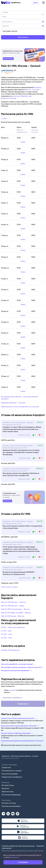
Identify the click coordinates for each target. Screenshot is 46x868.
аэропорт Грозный (9, 98)
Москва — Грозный (32, 90)
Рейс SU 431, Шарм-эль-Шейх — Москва (16, 613)
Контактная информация (11, 795)
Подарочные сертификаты (12, 777)
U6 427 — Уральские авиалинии (13, 627)
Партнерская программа (11, 806)
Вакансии (5, 788)
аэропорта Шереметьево (22, 96)
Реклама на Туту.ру (9, 803)
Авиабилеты (6, 756)
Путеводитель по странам (12, 771)
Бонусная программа (10, 774)
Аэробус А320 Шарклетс (10, 650)
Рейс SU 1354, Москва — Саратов (13, 602)
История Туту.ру (8, 785)
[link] (8, 59)
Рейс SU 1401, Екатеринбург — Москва (15, 609)
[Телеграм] (3, 813)
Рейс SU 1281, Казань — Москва (13, 616)
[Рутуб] (18, 813)
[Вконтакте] (8, 813)
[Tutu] (6, 3)
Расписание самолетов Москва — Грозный (24, 756)
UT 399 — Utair (7, 638)
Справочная (6, 767)
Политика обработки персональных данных (18, 846)
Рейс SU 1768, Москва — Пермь (13, 606)
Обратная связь (8, 792)
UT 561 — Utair (6, 631)
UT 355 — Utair (7, 634)
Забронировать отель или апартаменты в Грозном (20, 407)
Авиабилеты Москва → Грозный (13, 403)
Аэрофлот (38, 87)
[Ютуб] (13, 813)
